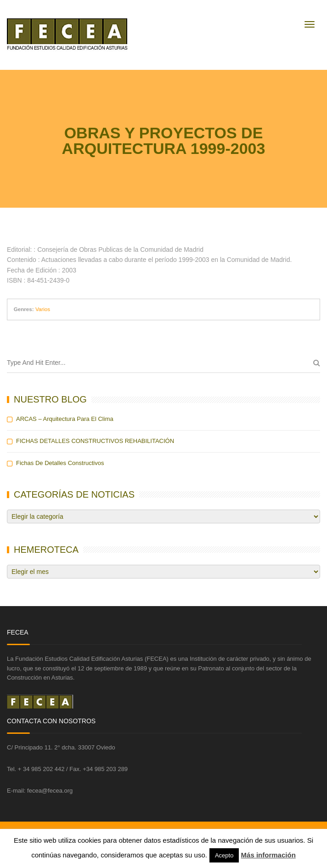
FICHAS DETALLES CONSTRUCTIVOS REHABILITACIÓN (95, 441)
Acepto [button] (224, 855)
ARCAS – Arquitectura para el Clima (65, 419)
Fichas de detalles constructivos (60, 463)
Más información (268, 855)
